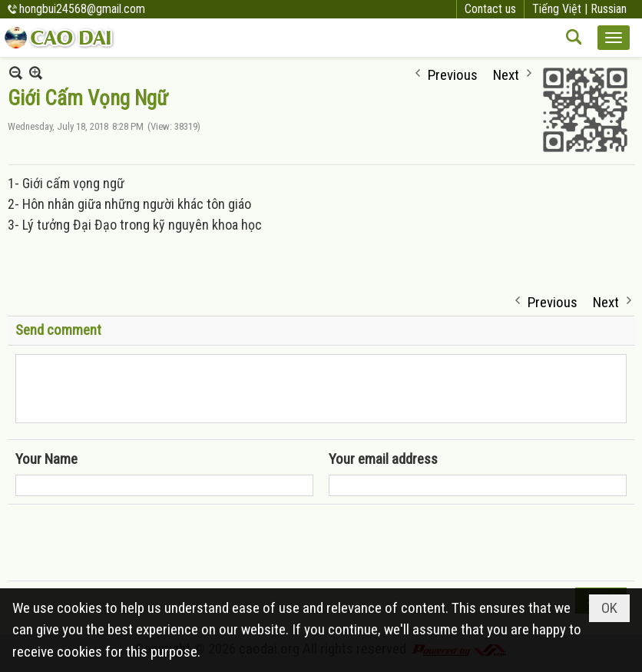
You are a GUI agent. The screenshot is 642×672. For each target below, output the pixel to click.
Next (506, 73)
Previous (453, 73)
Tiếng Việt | (561, 9)
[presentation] (132, 543)
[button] (614, 38)
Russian (609, 9)
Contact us (490, 9)
